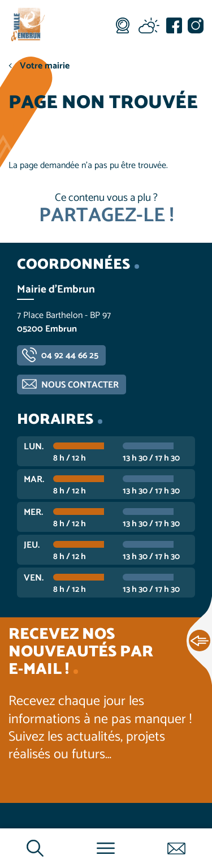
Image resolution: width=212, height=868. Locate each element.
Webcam (123, 25)
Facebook (174, 25)
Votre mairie (45, 66)
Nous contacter (80, 385)
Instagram (196, 25)
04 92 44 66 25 (70, 356)
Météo (149, 25)
